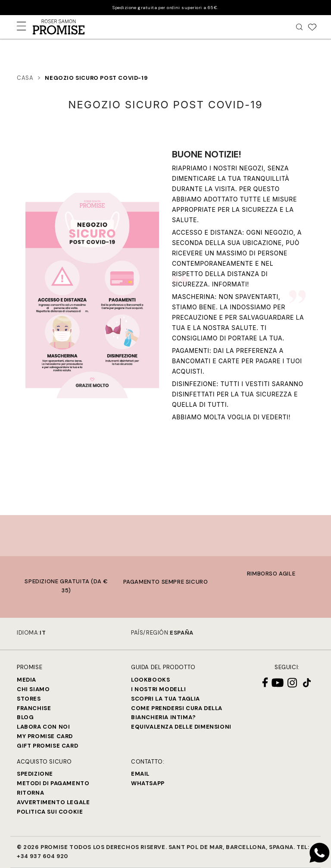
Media (27, 680)
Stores (29, 699)
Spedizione (35, 774)
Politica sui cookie (50, 812)
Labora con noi (43, 727)
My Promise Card (45, 736)
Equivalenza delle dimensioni (181, 727)
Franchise (34, 708)
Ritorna (30, 793)
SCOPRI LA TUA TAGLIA (165, 699)
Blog (25, 717)
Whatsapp (148, 783)
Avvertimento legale (53, 802)
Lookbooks (150, 680)
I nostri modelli (159, 689)
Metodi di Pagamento (53, 783)
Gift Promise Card (47, 746)
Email (140, 774)
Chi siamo (33, 689)
